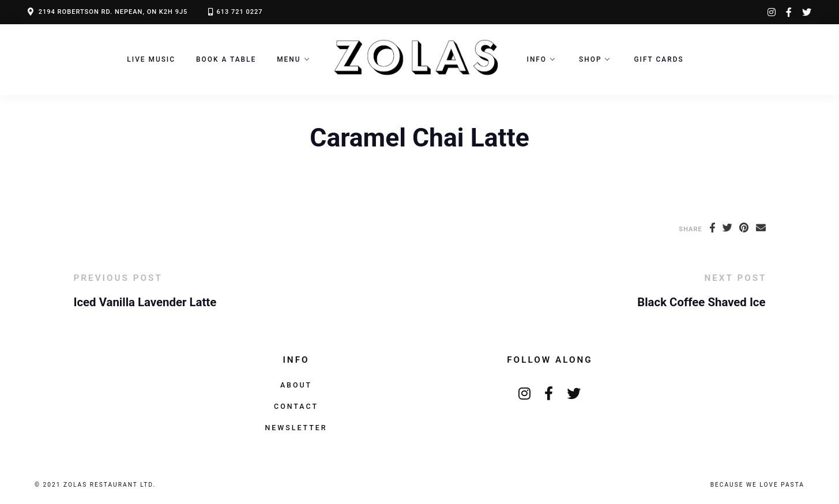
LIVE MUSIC (151, 59)
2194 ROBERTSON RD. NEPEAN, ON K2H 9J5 (113, 12)
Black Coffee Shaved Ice (701, 302)
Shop (590, 59)
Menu (289, 59)
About (296, 385)
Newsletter (296, 428)
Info (537, 59)
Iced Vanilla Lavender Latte (145, 302)
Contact (296, 406)
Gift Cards (659, 59)
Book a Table (226, 59)
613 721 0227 (239, 12)
